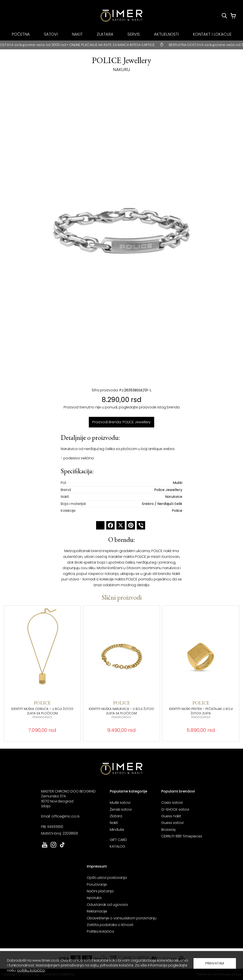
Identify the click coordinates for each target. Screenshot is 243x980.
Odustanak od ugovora (107, 905)
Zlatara (116, 816)
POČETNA (21, 34)
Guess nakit (171, 816)
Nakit (114, 823)
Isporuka (94, 898)
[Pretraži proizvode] (224, 16)
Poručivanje (97, 884)
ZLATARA (105, 34)
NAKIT (77, 34)
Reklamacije (97, 911)
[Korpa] (233, 16)
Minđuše (117, 830)
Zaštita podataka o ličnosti (110, 925)
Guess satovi (172, 823)
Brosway (169, 830)
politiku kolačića (31, 970)
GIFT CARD (118, 840)
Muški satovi (120, 803)
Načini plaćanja (100, 891)
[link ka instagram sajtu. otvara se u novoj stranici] (53, 847)
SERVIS (134, 34)
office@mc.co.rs (65, 816)
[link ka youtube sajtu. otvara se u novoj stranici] (45, 847)
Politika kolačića (100, 931)
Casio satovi (172, 803)
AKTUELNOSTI (166, 34)
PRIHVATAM (215, 963)
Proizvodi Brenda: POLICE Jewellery (121, 422)
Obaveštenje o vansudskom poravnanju (122, 918)
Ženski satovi (121, 809)
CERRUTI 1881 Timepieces (182, 836)
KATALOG (118, 846)
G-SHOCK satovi (175, 809)
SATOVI (51, 34)
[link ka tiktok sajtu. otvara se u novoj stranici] (62, 847)
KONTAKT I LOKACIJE (212, 34)
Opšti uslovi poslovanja (107, 878)
